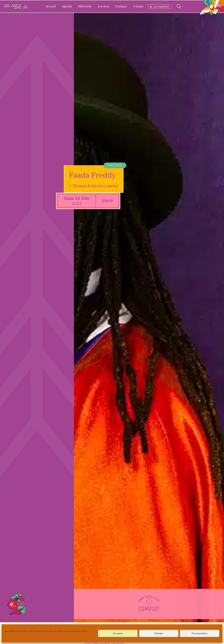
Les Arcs (104, 6)
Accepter (118, 633)
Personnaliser (200, 633)
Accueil (51, 6)
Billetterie (85, 6)
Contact (138, 6)
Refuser (159, 633)
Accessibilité (161, 7)
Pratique (121, 6)
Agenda (67, 6)
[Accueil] (16, 6)
